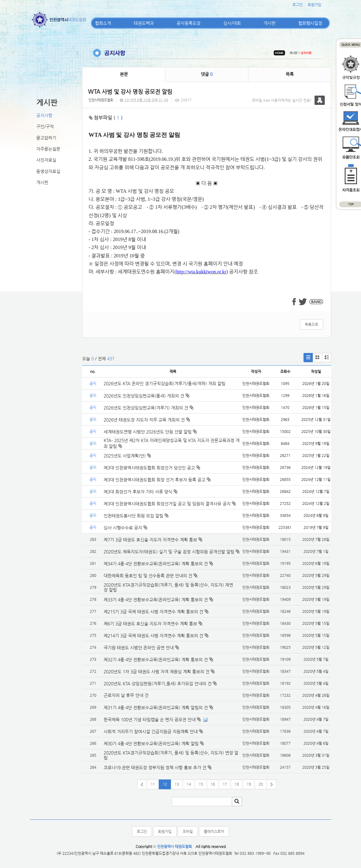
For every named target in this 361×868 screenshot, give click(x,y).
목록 (290, 74)
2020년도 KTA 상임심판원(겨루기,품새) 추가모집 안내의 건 (158, 684)
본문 (124, 74)
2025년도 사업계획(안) (127, 456)
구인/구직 (45, 126)
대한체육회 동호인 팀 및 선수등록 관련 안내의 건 (148, 576)
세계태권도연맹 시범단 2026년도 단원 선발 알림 (150, 432)
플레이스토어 (214, 831)
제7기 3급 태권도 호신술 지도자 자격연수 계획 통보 (150, 540)
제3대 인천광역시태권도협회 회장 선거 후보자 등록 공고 (157, 480)
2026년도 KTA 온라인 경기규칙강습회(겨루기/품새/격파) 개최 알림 (165, 383)
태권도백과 (144, 23)
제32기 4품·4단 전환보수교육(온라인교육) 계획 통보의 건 (156, 660)
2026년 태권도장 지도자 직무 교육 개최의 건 (147, 420)
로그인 (298, 5)
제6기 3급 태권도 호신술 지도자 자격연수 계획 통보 (150, 624)
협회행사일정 (310, 23)
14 (189, 784)
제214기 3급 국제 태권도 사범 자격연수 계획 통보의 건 (153, 636)
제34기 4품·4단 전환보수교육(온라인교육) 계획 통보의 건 (156, 564)
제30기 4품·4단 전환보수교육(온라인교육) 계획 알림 (151, 743)
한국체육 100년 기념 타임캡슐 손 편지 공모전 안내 (150, 719)
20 (261, 784)
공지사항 (44, 115)
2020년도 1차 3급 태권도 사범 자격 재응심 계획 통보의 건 (157, 672)
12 (165, 784)
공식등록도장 (188, 23)
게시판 (270, 23)
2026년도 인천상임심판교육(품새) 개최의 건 (147, 396)
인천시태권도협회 (101, 100)
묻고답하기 (46, 138)
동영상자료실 (48, 171)
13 (177, 784)
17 (225, 784)
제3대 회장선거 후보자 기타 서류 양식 (141, 492)
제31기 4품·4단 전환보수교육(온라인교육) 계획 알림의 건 (156, 707)
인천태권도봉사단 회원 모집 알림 (136, 516)
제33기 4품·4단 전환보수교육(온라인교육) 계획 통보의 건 (156, 600)
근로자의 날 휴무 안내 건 (126, 695)
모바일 (188, 831)
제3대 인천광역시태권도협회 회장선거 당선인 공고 (152, 468)
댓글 (207, 74)
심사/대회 (232, 23)
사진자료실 (46, 160)
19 (249, 784)
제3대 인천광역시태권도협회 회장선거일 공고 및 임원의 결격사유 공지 (170, 504)
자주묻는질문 (48, 149)
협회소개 (103, 23)
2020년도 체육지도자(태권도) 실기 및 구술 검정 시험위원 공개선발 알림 (169, 552)
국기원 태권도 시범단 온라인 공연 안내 (139, 648)
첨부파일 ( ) (106, 118)
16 (213, 784)
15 (201, 784)
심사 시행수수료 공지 (125, 528)
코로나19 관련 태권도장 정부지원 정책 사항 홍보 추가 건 (155, 767)
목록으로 (311, 324)
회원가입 (315, 5)
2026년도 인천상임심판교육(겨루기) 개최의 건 (149, 408)
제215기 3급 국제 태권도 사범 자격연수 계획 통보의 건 (153, 612)
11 (153, 784)
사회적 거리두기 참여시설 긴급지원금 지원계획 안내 (151, 731)
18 (237, 784)
